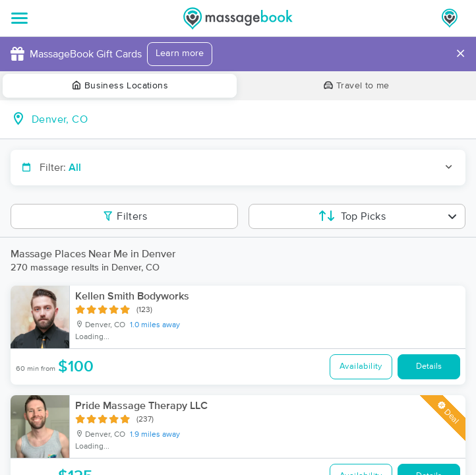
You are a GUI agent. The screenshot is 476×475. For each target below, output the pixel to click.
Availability (361, 366)
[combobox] (249, 119)
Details (429, 366)
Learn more (180, 53)
